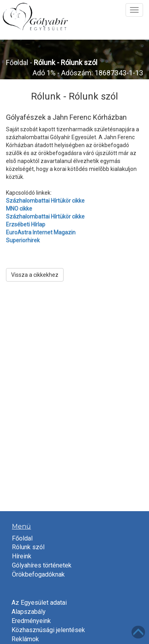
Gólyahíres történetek (42, 565)
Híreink (22, 556)
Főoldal (17, 62)
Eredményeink (31, 621)
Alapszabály (29, 612)
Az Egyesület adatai (39, 603)
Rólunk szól (28, 547)
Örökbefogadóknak (38, 574)
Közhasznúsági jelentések (48, 630)
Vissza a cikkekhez (35, 275)
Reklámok (25, 639)
